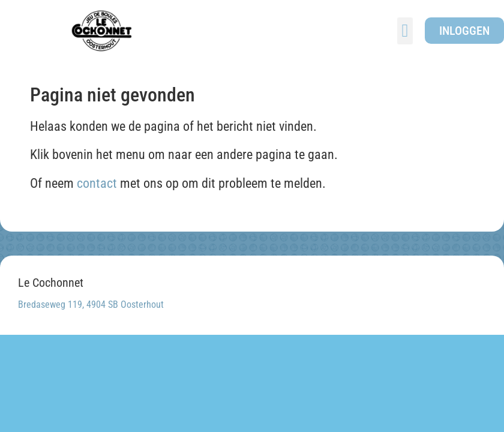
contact (97, 183)
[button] (405, 31)
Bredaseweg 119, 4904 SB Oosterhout (91, 304)
